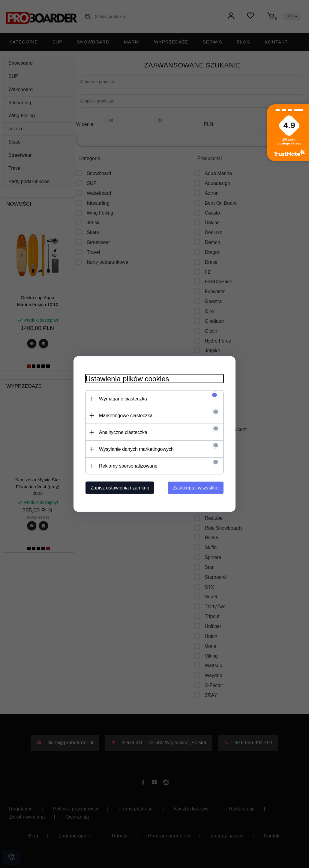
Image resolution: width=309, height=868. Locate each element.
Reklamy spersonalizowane (128, 466)
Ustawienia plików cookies (127, 379)
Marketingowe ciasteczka (126, 416)
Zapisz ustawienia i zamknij (120, 488)
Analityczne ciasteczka (123, 432)
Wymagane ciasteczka (123, 399)
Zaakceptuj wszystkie (196, 488)
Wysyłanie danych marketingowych (136, 449)
